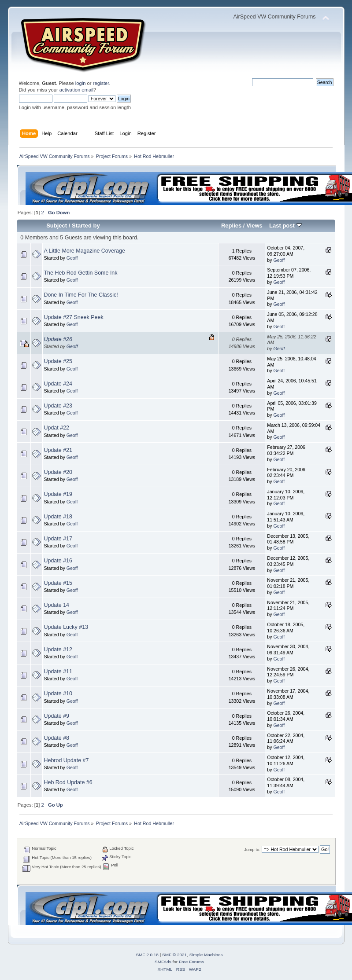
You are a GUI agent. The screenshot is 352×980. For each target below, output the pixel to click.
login (81, 83)
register (101, 83)
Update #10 (58, 694)
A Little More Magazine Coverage (85, 251)
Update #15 (58, 583)
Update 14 (57, 605)
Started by (86, 226)
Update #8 (57, 738)
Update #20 (58, 472)
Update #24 (58, 384)
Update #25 (58, 361)
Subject (57, 226)
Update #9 (57, 716)
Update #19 (58, 494)
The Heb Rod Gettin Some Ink (81, 273)
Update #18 (58, 517)
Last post (285, 226)
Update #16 (58, 561)
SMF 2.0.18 (147, 955)
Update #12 (58, 650)
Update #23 (58, 406)
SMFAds (163, 962)
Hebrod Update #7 (67, 760)
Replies (231, 226)
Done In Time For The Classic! (81, 295)
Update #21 (58, 450)
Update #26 (58, 339)
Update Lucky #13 (66, 627)
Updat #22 (57, 428)
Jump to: (252, 850)
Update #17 (58, 539)
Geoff (72, 258)
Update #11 (58, 672)
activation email (76, 90)
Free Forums (191, 962)
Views (254, 226)
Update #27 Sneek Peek (74, 317)
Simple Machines (206, 955)
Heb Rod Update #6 (68, 782)
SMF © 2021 (174, 955)
